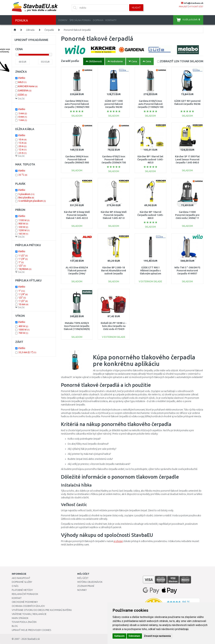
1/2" (22, 266)
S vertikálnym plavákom (32, 201)
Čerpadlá (49, 30)
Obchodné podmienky (25, 602)
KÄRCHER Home (28, 86)
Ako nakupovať (21, 578)
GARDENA (25, 91)
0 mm (23, 117)
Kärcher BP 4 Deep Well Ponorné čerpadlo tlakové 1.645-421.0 (114, 215)
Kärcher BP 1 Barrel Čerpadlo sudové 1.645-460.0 (150, 215)
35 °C (23, 175)
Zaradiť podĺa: (70, 61)
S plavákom (26, 194)
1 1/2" (23, 256)
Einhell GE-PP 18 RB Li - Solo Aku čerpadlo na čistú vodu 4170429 (114, 326)
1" (21, 262)
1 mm (23, 120)
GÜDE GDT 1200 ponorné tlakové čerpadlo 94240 (114, 104)
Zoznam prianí (86, 586)
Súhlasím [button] (119, 636)
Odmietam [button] (134, 636)
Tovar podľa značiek (24, 622)
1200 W (24, 230)
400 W (23, 326)
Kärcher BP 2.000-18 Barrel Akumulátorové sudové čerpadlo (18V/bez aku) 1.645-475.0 (114, 274)
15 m (23, 143)
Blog (15, 626)
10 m (23, 139)
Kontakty (111, 20)
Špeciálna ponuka (80, 20)
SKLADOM (182, 61)
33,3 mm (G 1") (27, 352)
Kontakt (17, 598)
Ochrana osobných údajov (28, 606)
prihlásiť (183, 7)
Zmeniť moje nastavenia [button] (157, 636)
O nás (15, 586)
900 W (23, 224)
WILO (22, 82)
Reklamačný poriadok (25, 594)
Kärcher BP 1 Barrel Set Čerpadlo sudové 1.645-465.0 (150, 159)
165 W (23, 234)
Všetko (22, 78)
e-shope (118, 541)
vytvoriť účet (196, 7)
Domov (63, 20)
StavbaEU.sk (34, 639)
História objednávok (90, 582)
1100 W (24, 220)
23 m (23, 153)
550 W (23, 227)
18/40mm (25, 269)
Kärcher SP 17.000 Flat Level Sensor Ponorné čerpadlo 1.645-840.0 (187, 159)
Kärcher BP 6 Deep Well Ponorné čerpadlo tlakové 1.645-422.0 (77, 215)
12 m (23, 150)
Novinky (82, 590)
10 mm (23, 304)
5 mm (23, 113)
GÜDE (23, 95)
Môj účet (83, 578)
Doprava (98, 20)
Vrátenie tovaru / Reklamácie (29, 614)
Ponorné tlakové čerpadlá (77, 30)
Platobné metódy (22, 590)
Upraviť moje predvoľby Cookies (31, 630)
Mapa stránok (20, 618)
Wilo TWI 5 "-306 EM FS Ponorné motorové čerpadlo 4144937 (187, 271)
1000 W (24, 330)
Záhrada (30, 30)
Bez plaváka (26, 198)
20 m (23, 146)
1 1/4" (23, 259)
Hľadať (136, 8)
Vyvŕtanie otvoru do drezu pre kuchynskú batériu (42, 610)
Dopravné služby (22, 582)
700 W (23, 333)
